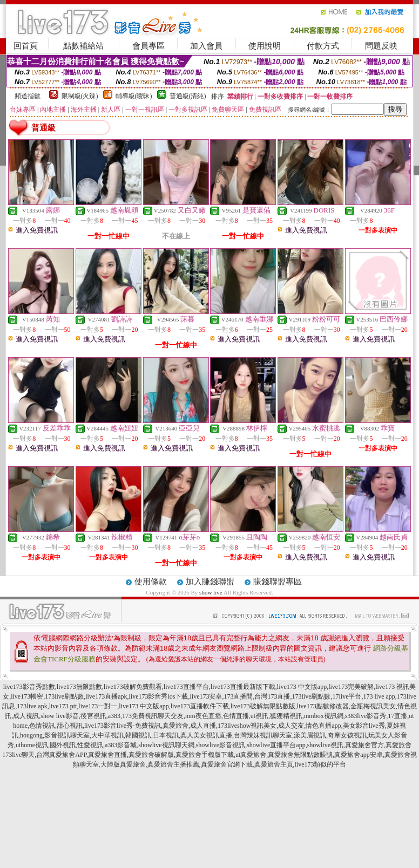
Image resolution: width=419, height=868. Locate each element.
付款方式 (323, 46)
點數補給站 (83, 46)
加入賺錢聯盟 (210, 582)
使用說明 (265, 46)
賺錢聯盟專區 (278, 582)
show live (211, 592)
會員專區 (148, 46)
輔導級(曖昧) (134, 96)
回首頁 (26, 46)
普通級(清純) (188, 96)
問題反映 (381, 46)
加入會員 (206, 46)
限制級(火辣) (80, 96)
